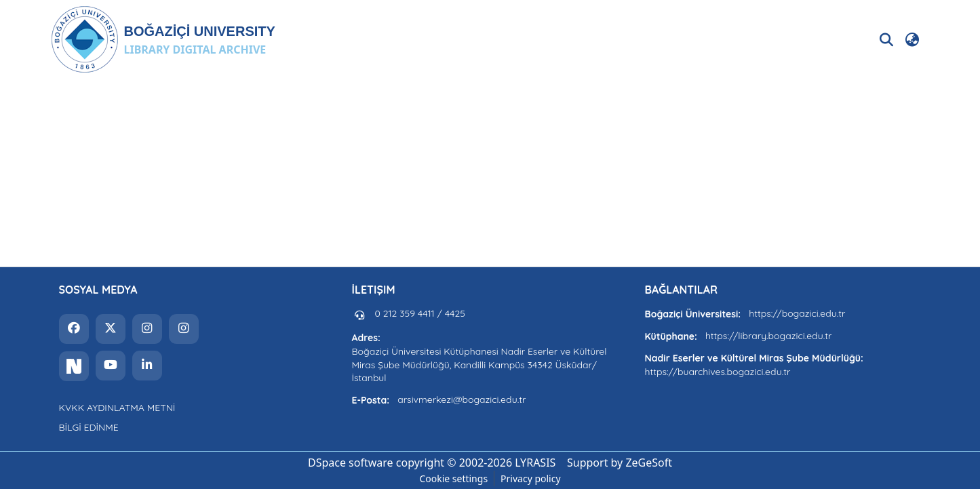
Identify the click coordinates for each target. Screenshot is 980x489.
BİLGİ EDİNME (89, 427)
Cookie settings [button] (453, 478)
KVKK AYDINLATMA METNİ (117, 408)
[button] (163, 39)
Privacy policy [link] (531, 478)
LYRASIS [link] (535, 463)
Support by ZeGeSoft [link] (620, 463)
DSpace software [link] (351, 463)
